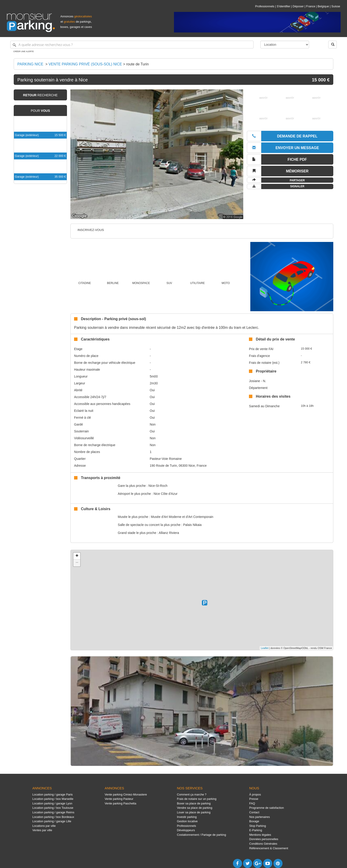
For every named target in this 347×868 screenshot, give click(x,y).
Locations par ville (44, 826)
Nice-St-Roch (158, 486)
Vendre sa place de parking (195, 808)
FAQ (252, 803)
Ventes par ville (42, 830)
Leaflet (265, 648)
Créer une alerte (24, 51)
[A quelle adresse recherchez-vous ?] (132, 45)
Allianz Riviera (169, 533)
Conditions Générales (263, 844)
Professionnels (265, 6)
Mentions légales (260, 835)
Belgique (323, 6)
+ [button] (77, 556)
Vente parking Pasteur (119, 799)
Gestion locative (187, 821)
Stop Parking (258, 826)
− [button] (77, 563)
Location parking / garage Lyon (52, 803)
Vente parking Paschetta (120, 803)
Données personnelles (264, 839)
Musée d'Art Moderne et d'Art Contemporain (182, 517)
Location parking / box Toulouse (53, 808)
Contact (254, 812)
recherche (40, 95)
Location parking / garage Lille (52, 821)
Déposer (298, 6)
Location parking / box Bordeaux (53, 817)
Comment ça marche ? (192, 794)
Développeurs (186, 830)
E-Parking (256, 830)
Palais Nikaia (192, 525)
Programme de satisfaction (267, 808)
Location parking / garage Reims (53, 812)
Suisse (336, 6)
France (311, 6)
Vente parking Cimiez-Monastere (126, 794)
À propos (255, 794)
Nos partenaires (259, 817)
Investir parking (187, 817)
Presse (254, 799)
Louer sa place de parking (194, 812)
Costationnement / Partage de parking (202, 835)
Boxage (254, 821)
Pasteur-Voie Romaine (166, 459)
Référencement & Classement (269, 848)
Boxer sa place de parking (194, 803)
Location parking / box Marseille (53, 799)
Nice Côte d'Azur (166, 494)
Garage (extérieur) (27, 135)
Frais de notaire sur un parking (197, 799)
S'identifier (283, 6)
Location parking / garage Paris (53, 794)
